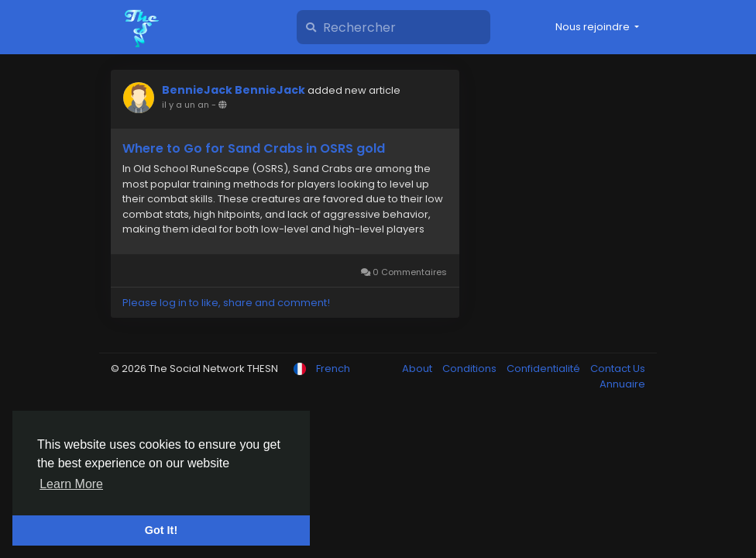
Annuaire (622, 384)
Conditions (471, 369)
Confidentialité (545, 369)
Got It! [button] (161, 530)
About (418, 369)
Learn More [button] (71, 484)
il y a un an (186, 105)
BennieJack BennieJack (234, 90)
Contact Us (618, 369)
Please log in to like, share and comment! (226, 303)
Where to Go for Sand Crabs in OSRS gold (254, 149)
